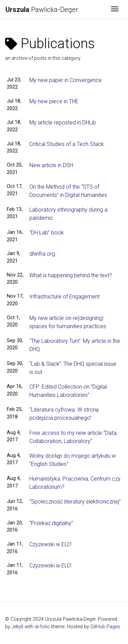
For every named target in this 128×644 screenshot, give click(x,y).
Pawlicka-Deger (42, 10)
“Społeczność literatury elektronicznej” (75, 502)
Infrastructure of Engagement (65, 297)
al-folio (42, 627)
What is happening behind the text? (71, 275)
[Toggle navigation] (115, 10)
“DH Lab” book (47, 233)
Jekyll (17, 627)
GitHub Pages (105, 627)
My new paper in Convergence (66, 80)
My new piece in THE (54, 101)
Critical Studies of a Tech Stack (67, 144)
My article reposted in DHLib (63, 123)
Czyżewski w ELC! (50, 566)
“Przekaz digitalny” (51, 523)
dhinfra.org (42, 254)
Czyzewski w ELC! (50, 544)
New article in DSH (51, 165)
